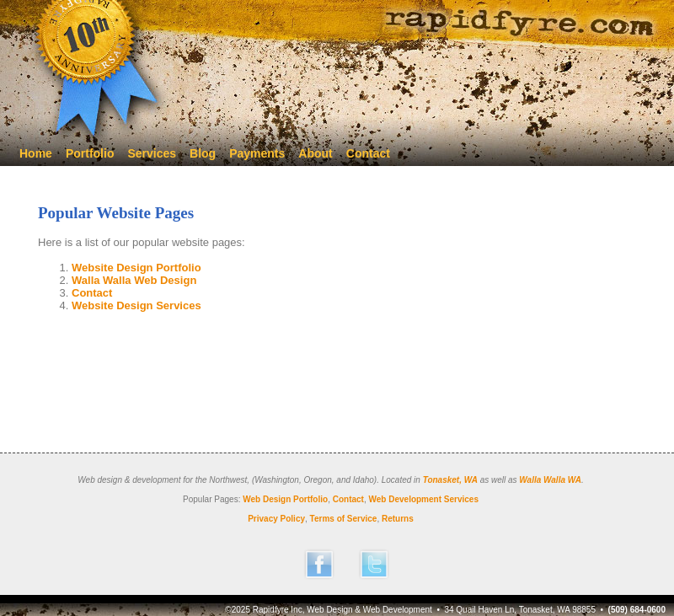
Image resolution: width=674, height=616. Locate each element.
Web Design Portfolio (285, 499)
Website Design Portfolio (136, 268)
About (315, 153)
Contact (368, 153)
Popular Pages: (211, 499)
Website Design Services (136, 305)
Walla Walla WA (550, 480)
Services (152, 153)
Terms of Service (344, 519)
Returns (398, 519)
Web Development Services (424, 499)
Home (36, 153)
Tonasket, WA (450, 480)
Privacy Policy (276, 519)
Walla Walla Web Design (134, 280)
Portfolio (90, 153)
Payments (257, 153)
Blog (203, 153)
